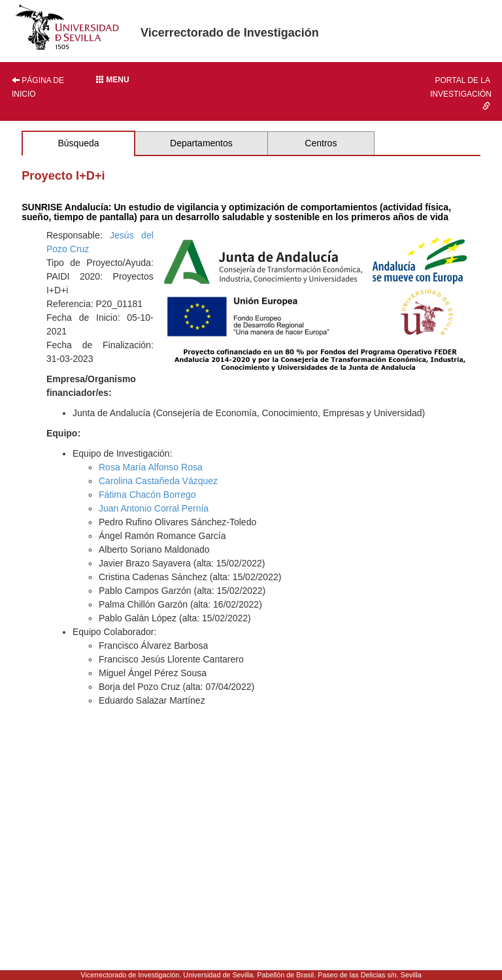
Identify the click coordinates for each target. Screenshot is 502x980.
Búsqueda (78, 143)
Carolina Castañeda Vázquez (158, 481)
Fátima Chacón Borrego (147, 495)
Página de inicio (38, 87)
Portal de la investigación (461, 93)
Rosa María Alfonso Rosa (151, 467)
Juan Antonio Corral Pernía (154, 508)
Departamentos (201, 143)
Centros (321, 143)
